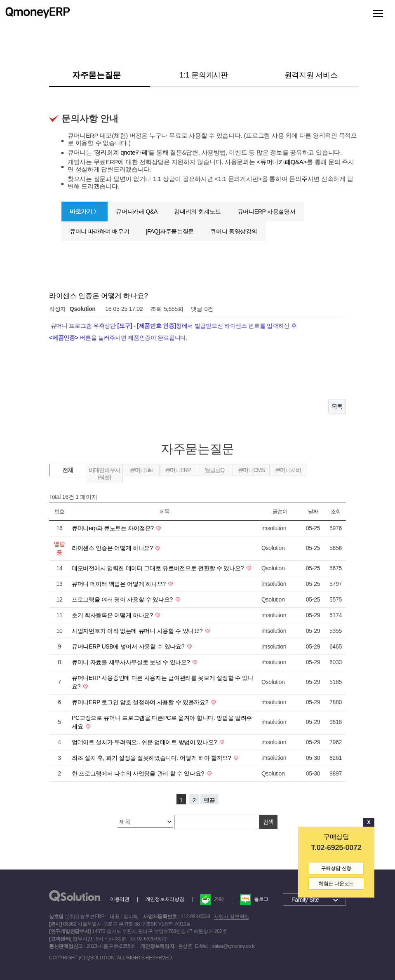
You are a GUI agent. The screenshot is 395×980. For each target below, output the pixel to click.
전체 (67, 470)
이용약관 (120, 899)
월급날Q (214, 470)
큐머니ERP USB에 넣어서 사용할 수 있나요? (129, 646)
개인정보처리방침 (165, 899)
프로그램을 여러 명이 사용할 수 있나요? (123, 599)
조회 (335, 511)
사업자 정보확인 (232, 917)
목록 (337, 407)
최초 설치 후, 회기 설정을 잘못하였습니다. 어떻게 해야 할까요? (152, 758)
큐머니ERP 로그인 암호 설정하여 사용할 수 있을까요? (141, 702)
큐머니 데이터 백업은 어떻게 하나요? (119, 584)
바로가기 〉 (85, 212)
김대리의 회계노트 (197, 212)
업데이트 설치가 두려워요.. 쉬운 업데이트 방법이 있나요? (145, 742)
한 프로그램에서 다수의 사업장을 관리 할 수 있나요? (139, 773)
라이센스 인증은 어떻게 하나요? (113, 548)
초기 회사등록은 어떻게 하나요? (113, 615)
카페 (212, 899)
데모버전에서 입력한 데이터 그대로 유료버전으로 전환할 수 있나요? (159, 568)
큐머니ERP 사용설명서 (267, 212)
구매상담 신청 (336, 868)
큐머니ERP (178, 470)
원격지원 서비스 (311, 75)
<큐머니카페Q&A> (282, 162)
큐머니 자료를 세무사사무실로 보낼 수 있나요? (132, 662)
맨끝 (209, 800)
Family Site (305, 900)
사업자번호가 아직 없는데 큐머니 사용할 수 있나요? (138, 631)
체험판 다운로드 (336, 884)
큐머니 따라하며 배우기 (99, 231)
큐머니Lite (141, 470)
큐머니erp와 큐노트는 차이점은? (113, 528)
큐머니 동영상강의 (234, 231)
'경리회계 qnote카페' (121, 152)
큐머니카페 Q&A (137, 212)
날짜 (313, 511)
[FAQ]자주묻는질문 (170, 231)
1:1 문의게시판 (204, 75)
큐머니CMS (251, 470)
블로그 (254, 899)
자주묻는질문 (96, 75)
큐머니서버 (288, 470)
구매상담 (336, 837)
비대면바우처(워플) (104, 474)
